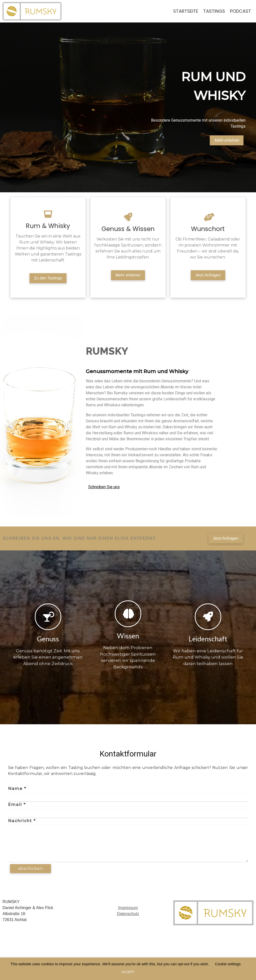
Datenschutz (128, 914)
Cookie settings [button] (228, 964)
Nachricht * (22, 822)
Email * (17, 806)
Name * (17, 789)
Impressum (128, 908)
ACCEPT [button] (128, 972)
